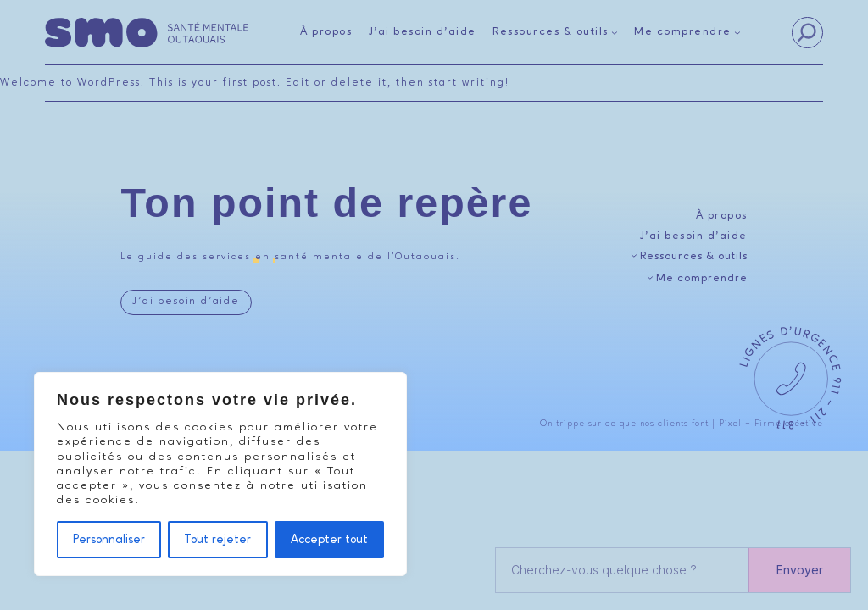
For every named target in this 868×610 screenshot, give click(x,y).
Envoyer (800, 570)
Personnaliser (109, 540)
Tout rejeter (217, 540)
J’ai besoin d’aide (186, 301)
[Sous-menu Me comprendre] (687, 33)
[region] (220, 474)
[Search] (807, 33)
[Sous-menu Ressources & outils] (555, 33)
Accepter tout (329, 540)
